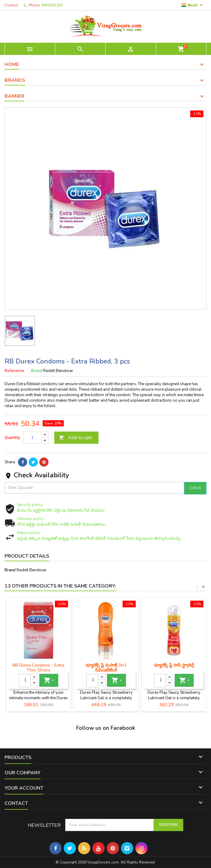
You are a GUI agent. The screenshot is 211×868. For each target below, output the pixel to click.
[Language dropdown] (193, 5)
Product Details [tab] (27, 556)
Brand (37, 371)
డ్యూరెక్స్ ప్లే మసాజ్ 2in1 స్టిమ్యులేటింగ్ (106, 668)
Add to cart (75, 438)
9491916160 (52, 5)
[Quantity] (32, 438)
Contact (11, 5)
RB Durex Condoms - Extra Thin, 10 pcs (38, 668)
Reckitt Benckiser (32, 570)
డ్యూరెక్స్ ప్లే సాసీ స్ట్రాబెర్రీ (174, 665)
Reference (14, 371)
